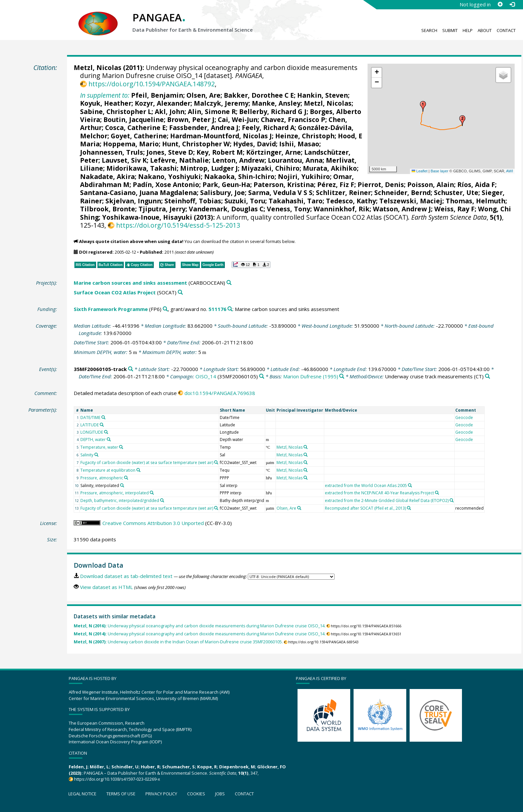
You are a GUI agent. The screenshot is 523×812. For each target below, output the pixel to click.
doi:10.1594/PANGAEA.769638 (220, 393)
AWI (509, 171)
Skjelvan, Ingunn (133, 201)
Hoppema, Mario (131, 144)
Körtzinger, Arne (274, 152)
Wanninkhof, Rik (342, 209)
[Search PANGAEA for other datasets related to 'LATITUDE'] (102, 425)
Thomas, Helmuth (475, 201)
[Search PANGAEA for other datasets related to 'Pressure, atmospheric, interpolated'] (152, 493)
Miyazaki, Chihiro (270, 168)
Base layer (439, 171)
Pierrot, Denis (381, 184)
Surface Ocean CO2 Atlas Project (115, 292)
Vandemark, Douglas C (226, 209)
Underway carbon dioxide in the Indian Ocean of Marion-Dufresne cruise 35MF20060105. (178, 642)
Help (468, 30)
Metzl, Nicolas (98, 67)
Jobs (220, 794)
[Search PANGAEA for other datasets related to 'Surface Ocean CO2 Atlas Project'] (180, 292)
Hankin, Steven (323, 95)
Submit (450, 30)
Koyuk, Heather (106, 103)
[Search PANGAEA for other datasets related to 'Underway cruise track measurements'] (487, 376)
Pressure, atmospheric (102, 478)
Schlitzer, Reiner (343, 192)
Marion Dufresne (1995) (311, 376)
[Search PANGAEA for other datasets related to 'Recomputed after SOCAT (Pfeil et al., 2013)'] (409, 508)
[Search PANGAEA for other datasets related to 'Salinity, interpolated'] (122, 485)
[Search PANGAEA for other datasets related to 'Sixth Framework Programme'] (165, 309)
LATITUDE (90, 425)
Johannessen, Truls (112, 152)
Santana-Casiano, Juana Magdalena (138, 192)
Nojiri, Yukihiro (304, 176)
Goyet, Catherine (139, 136)
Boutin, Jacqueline (134, 119)
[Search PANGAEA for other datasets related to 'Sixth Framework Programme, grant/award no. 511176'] (230, 309)
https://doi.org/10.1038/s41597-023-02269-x (117, 779)
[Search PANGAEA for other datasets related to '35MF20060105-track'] (131, 369)
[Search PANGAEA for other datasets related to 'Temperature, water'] (121, 447)
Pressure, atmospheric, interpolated (115, 493)
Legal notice (82, 794)
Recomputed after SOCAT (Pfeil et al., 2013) (365, 508)
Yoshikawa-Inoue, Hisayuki (147, 217)
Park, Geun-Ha (226, 184)
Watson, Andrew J (402, 209)
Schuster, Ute (456, 192)
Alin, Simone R (212, 111)
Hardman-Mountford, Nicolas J (221, 136)
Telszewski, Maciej (411, 201)
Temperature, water (99, 447)
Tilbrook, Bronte (108, 209)
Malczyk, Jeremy (221, 103)
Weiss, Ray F (454, 209)
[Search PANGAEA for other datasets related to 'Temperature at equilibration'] (138, 470)
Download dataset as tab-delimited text (126, 576)
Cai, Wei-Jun (238, 119)
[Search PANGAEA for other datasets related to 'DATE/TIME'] (103, 417)
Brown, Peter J (191, 119)
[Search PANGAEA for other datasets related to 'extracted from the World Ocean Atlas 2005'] (410, 485)
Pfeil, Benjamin (157, 95)
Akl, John (170, 111)
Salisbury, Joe (222, 192)
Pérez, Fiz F (336, 184)
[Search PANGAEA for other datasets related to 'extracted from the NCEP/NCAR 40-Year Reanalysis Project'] (437, 493)
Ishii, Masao (299, 144)
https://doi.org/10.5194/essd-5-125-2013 (178, 225)
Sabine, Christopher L (116, 111)
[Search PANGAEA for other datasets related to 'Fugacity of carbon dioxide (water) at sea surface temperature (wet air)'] (216, 462)
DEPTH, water (93, 439)
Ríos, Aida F (476, 184)
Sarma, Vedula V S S (280, 192)
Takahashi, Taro (296, 201)
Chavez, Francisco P (293, 119)
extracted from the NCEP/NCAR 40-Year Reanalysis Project (379, 493)
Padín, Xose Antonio (166, 184)
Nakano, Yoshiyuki (169, 176)
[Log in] (512, 4)
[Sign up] (500, 4)
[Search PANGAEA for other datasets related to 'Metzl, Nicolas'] (306, 447)
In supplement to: (105, 95)
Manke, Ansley (276, 103)
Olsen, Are (203, 95)
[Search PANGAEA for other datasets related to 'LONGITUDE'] (106, 432)
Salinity (87, 455)
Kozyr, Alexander (163, 103)
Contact (506, 30)
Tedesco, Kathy (351, 201)
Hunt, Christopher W (196, 144)
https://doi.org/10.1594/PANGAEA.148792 (152, 84)
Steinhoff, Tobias (193, 201)
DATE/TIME (90, 417)
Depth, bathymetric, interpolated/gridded (120, 500)
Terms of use (121, 794)
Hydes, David (254, 144)
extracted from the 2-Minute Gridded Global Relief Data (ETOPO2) (387, 500)
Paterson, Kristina (284, 184)
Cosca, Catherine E (135, 127)
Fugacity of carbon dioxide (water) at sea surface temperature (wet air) (147, 462)
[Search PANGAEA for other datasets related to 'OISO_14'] (262, 376)
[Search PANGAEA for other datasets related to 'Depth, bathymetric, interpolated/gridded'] (162, 500)
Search (429, 30)
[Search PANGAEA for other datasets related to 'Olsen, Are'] (299, 508)
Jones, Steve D (170, 152)
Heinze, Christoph (305, 136)
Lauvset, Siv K (124, 160)
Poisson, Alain (431, 184)
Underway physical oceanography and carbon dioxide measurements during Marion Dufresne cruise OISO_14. (200, 626)
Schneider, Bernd (402, 192)
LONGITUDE (92, 432)
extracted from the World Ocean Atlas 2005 (366, 485)
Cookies (196, 794)
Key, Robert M (220, 152)
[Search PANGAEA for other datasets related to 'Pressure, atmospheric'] (126, 478)
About (485, 30)
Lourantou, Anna (295, 160)
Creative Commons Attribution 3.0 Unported (153, 523)
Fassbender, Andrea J (204, 127)
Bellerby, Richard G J (273, 111)
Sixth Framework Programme (111, 309)
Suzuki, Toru (245, 201)
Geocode (464, 417)
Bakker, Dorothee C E (259, 95)
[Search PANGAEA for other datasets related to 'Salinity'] (96, 455)
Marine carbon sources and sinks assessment (130, 283)
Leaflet (420, 171)
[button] (423, 106)
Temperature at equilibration (108, 470)
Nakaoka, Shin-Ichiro (239, 176)
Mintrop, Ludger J (209, 168)
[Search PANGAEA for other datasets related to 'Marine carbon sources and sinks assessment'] (229, 283)
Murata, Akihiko (330, 168)
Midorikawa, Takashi (142, 168)
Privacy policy (161, 794)
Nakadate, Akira (107, 176)
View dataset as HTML (106, 587)
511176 (217, 309)
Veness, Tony (289, 209)
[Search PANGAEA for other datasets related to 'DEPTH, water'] (109, 439)
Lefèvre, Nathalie (179, 160)
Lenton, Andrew (238, 160)
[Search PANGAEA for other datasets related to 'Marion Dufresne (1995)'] (342, 376)
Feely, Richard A (268, 127)
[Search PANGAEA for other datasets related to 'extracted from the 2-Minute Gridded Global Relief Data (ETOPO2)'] (452, 500)
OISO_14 (206, 376)
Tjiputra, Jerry (162, 209)
